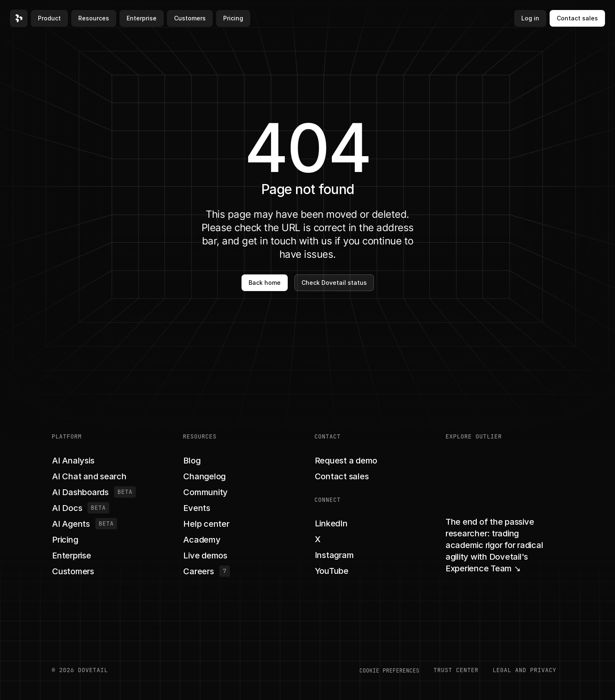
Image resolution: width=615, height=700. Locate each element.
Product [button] (49, 18)
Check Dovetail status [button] (334, 283)
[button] (19, 18)
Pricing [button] (233, 18)
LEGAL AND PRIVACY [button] (524, 670)
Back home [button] (265, 283)
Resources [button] (94, 18)
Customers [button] (190, 18)
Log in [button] (530, 18)
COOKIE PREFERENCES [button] (389, 670)
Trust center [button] (456, 670)
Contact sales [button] (577, 18)
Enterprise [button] (142, 18)
